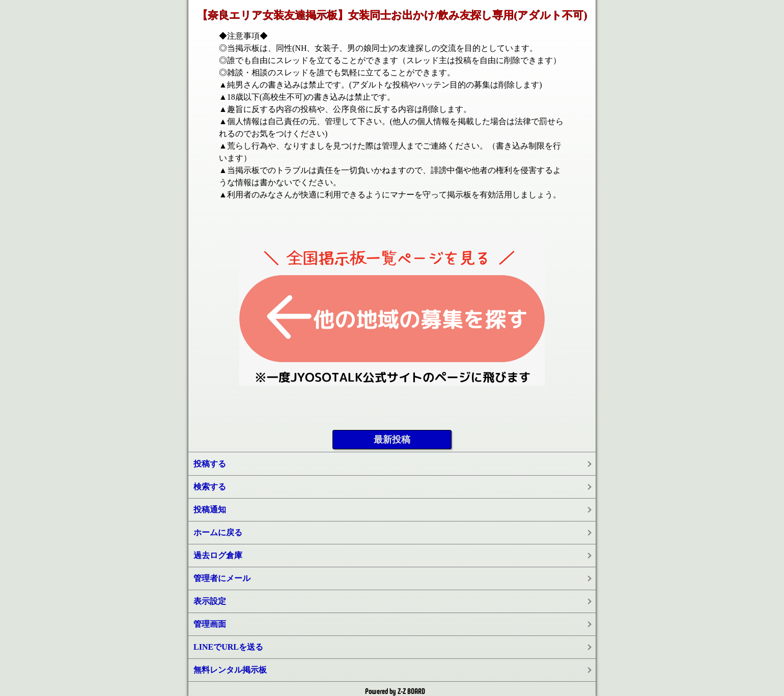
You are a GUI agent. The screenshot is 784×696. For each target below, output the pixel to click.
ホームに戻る (218, 532)
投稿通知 (210, 510)
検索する (210, 487)
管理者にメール (222, 578)
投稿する (210, 464)
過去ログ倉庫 (218, 555)
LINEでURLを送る (228, 647)
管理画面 (210, 624)
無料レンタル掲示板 (230, 670)
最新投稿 (392, 440)
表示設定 (210, 601)
